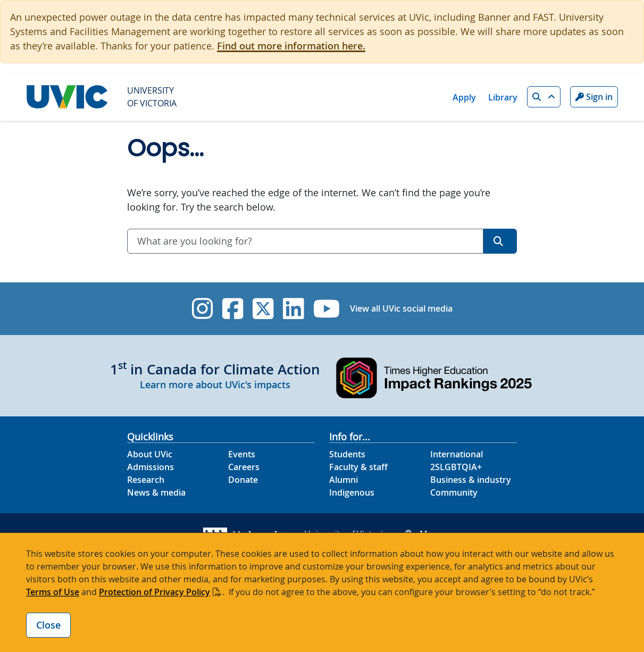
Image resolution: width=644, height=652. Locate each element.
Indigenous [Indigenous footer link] (352, 492)
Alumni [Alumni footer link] (344, 480)
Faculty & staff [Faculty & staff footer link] (358, 467)
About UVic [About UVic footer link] (150, 454)
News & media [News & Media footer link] (156, 492)
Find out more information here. (291, 46)
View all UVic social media (401, 308)
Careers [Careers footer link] (244, 467)
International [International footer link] (457, 454)
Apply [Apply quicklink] (464, 97)
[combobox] (305, 241)
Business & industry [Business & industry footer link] (471, 480)
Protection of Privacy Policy (154, 592)
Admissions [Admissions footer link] (150, 467)
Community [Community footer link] (454, 492)
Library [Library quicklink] (503, 97)
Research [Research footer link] (146, 480)
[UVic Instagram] (202, 309)
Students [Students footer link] (347, 454)
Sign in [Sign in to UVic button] (594, 97)
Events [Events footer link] (242, 454)
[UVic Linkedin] (293, 309)
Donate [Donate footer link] (243, 480)
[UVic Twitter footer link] (263, 309)
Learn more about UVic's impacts (215, 384)
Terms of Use (53, 592)
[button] (544, 97)
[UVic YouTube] (327, 309)
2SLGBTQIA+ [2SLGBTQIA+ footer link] (456, 467)
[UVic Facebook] (233, 309)
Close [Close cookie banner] (48, 625)
